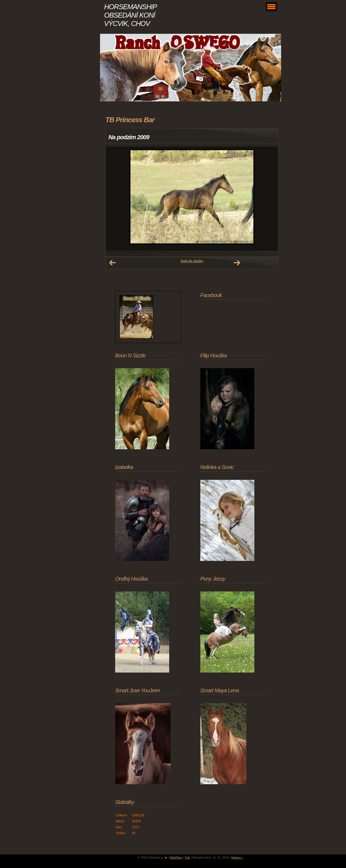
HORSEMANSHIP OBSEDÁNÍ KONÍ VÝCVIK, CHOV (130, 15)
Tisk (187, 857)
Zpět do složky (192, 261)
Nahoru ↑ (237, 857)
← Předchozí (112, 263)
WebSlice (176, 857)
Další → (237, 263)
